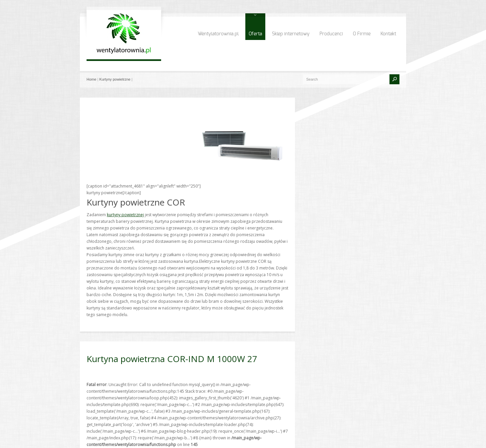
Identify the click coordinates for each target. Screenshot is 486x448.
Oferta (255, 34)
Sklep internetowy (291, 34)
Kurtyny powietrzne (115, 79)
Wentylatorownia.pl (218, 34)
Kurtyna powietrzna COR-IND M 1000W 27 (172, 359)
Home (91, 79)
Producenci (331, 34)
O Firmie (362, 34)
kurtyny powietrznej (125, 215)
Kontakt (388, 34)
